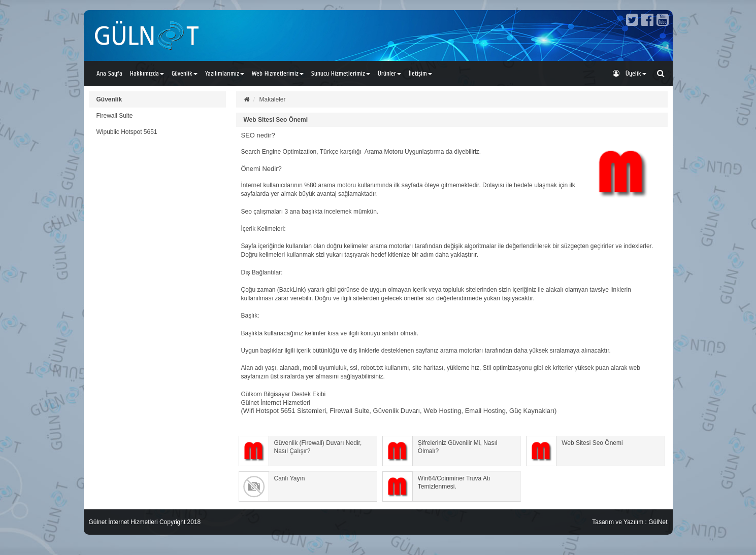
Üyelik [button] (630, 73)
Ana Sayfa (109, 73)
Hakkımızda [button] (147, 73)
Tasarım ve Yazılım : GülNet (630, 522)
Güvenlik (109, 99)
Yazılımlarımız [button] (225, 73)
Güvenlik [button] (185, 73)
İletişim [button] (420, 73)
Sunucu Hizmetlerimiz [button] (341, 73)
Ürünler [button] (389, 73)
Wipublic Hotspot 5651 (127, 132)
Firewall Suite (115, 116)
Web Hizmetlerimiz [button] (278, 73)
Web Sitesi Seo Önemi (276, 120)
